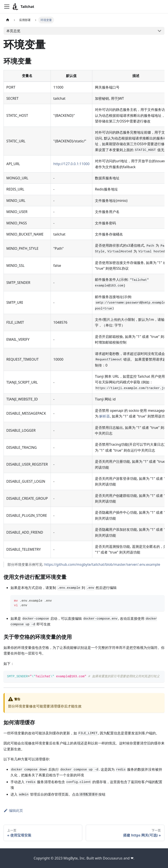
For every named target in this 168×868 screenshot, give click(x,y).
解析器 (105, 416)
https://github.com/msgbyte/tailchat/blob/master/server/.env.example (102, 564)
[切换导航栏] (7, 7)
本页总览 (13, 31)
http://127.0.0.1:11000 (71, 164)
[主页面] (8, 20)
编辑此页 (13, 810)
